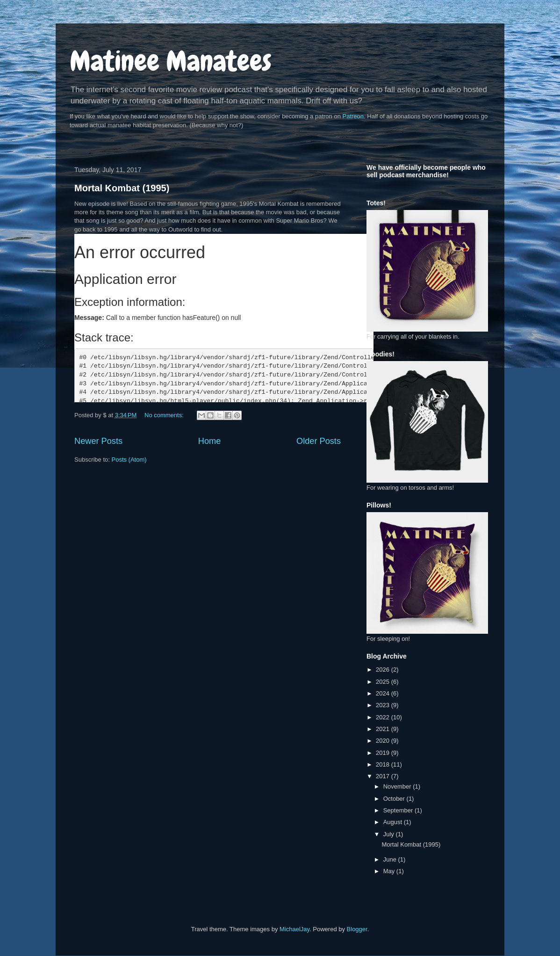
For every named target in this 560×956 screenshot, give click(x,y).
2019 (384, 753)
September (399, 810)
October (395, 799)
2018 (384, 764)
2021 (384, 729)
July (390, 834)
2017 (384, 776)
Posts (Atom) (129, 460)
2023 (384, 705)
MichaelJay (294, 929)
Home (210, 441)
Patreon (353, 116)
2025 (384, 682)
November (398, 786)
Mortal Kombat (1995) (122, 188)
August (394, 822)
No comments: (165, 415)
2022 (384, 717)
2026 (384, 670)
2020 (384, 741)
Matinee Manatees (171, 61)
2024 (384, 693)
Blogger (357, 929)
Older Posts (319, 441)
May (390, 871)
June (391, 859)
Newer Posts (98, 441)
